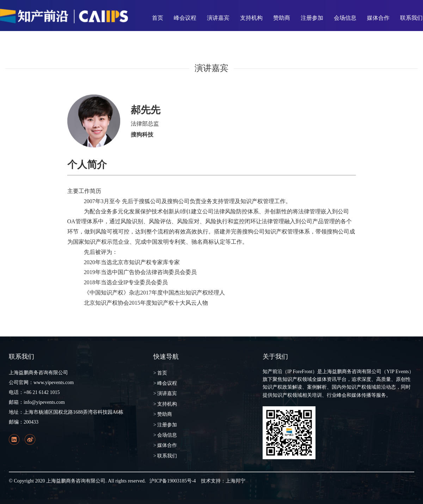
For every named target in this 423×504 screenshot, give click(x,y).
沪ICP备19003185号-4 (173, 481)
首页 (158, 18)
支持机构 (251, 18)
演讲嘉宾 (218, 18)
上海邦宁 (235, 481)
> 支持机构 (165, 404)
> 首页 (160, 373)
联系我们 (411, 18)
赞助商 (282, 18)
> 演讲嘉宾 (165, 393)
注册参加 (312, 18)
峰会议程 (185, 18)
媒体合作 (378, 18)
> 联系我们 (165, 456)
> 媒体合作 (165, 445)
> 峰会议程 (165, 383)
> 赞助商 (163, 414)
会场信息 (345, 18)
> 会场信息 (165, 435)
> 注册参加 (165, 425)
